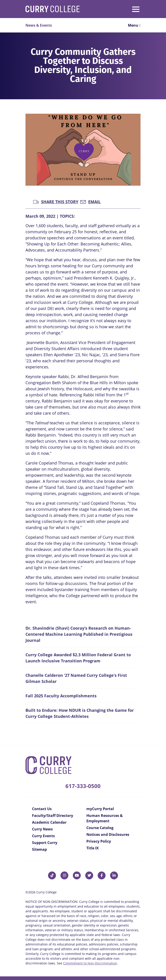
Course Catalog (100, 828)
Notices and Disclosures (108, 834)
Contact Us (42, 809)
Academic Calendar (49, 822)
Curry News (42, 829)
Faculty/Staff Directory (53, 816)
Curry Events (43, 836)
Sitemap (39, 849)
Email (90, 201)
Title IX (93, 848)
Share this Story (56, 201)
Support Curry (45, 843)
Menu (134, 25)
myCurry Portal (100, 809)
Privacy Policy (99, 841)
